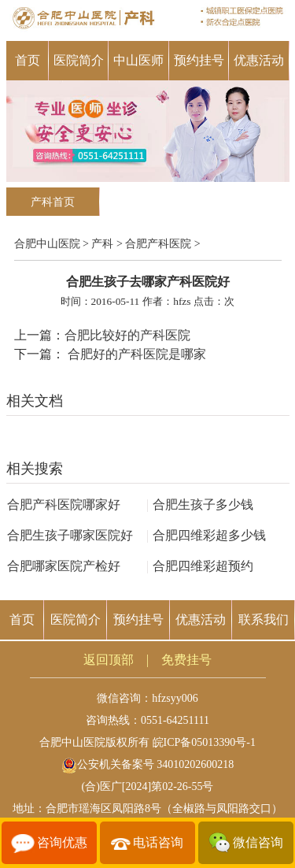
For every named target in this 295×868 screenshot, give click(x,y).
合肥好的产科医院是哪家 (135, 354)
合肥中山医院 (47, 244)
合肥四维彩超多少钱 (206, 535)
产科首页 (53, 202)
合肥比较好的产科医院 (127, 335)
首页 (28, 60)
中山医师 (138, 60)
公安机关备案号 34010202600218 (148, 764)
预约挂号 (199, 60)
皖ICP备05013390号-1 (204, 742)
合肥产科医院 (158, 244)
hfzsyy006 (175, 698)
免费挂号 (186, 660)
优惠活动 (259, 60)
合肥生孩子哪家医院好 (70, 535)
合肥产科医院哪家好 (64, 504)
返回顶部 (109, 660)
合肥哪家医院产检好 (64, 566)
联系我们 (264, 619)
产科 (102, 244)
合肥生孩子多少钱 (200, 504)
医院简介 (79, 60)
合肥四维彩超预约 (200, 566)
